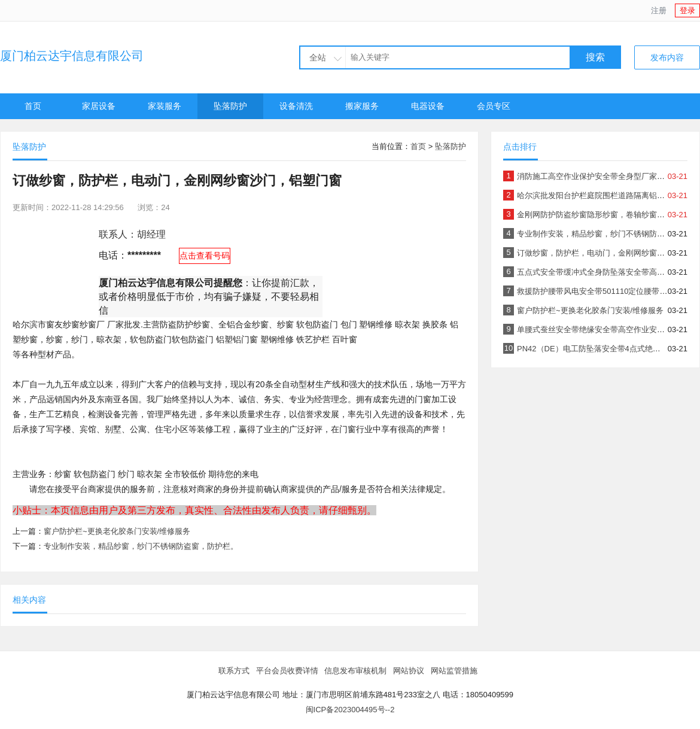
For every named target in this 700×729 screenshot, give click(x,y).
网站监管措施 (454, 671)
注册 (659, 10)
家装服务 (165, 106)
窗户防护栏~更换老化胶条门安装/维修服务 (117, 531)
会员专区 (494, 106)
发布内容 (667, 57)
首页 (33, 106)
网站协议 (409, 671)
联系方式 (234, 671)
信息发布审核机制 (355, 671)
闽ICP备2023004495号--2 (350, 710)
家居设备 (99, 106)
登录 (687, 10)
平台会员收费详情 (287, 671)
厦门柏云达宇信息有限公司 (72, 56)
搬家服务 (362, 106)
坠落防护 (230, 106)
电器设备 (428, 106)
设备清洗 (296, 106)
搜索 (595, 57)
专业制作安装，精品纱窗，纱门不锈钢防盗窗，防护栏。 (141, 546)
